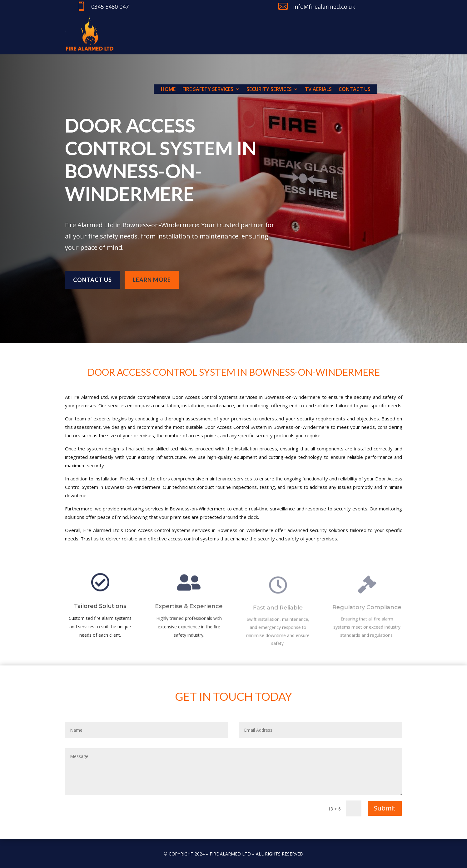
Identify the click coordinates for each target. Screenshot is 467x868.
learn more (152, 273)
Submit (385, 808)
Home (168, 90)
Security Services (269, 90)
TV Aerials (318, 90)
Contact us (355, 90)
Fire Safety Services (208, 90)
